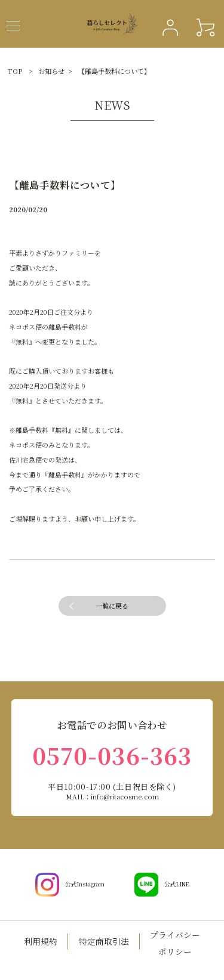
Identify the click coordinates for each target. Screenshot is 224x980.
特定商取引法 (104, 941)
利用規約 (41, 941)
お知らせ (51, 71)
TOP (15, 71)
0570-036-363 (112, 755)
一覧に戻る (112, 606)
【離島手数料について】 (114, 71)
